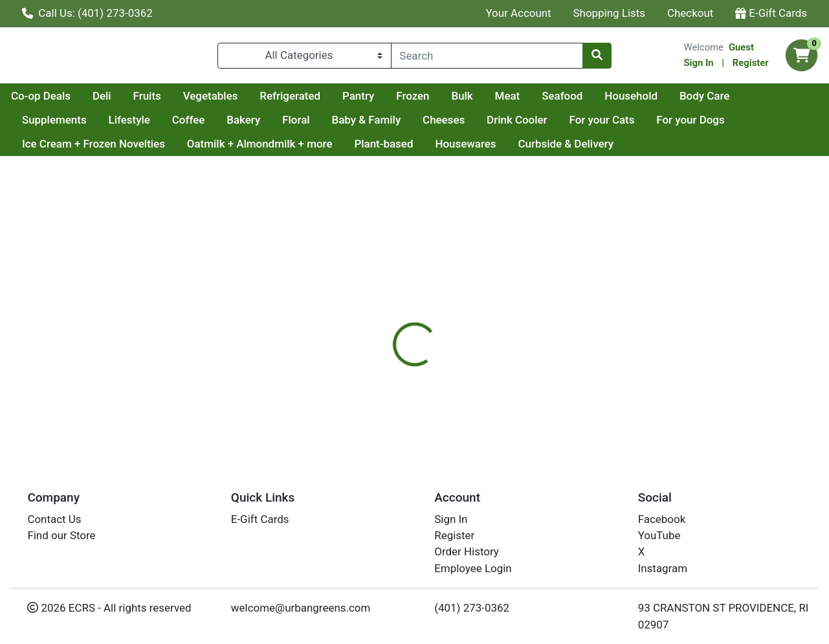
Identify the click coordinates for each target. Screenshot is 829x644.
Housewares (465, 150)
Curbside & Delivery (565, 150)
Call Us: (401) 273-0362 (87, 13)
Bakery (316, 125)
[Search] (487, 58)
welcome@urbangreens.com (301, 608)
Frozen (536, 101)
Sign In (698, 65)
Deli (225, 101)
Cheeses (515, 125)
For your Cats (674, 125)
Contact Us (54, 519)
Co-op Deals (164, 101)
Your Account (518, 13)
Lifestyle (201, 125)
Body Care (47, 125)
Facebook (662, 519)
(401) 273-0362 (472, 608)
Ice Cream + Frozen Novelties (94, 150)
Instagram (663, 568)
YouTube (659, 535)
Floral (368, 125)
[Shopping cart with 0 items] (801, 59)
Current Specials (62, 101)
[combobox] (487, 58)
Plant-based (383, 150)
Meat (631, 101)
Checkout (690, 13)
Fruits (270, 101)
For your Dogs (763, 125)
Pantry (481, 101)
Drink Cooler (589, 125)
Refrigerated (413, 101)
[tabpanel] (587, 367)
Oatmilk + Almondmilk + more (260, 150)
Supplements (126, 125)
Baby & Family (438, 125)
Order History (467, 551)
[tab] (382, 310)
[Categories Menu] (304, 58)
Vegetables (334, 101)
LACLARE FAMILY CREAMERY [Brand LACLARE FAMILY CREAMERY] (547, 362)
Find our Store (61, 535)
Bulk (585, 101)
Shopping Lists (610, 13)
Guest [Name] (741, 50)
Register (751, 65)
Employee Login (473, 568)
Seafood (685, 101)
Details (382, 310)
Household (754, 101)
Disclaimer (443, 310)
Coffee (260, 125)
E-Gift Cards (771, 13)
